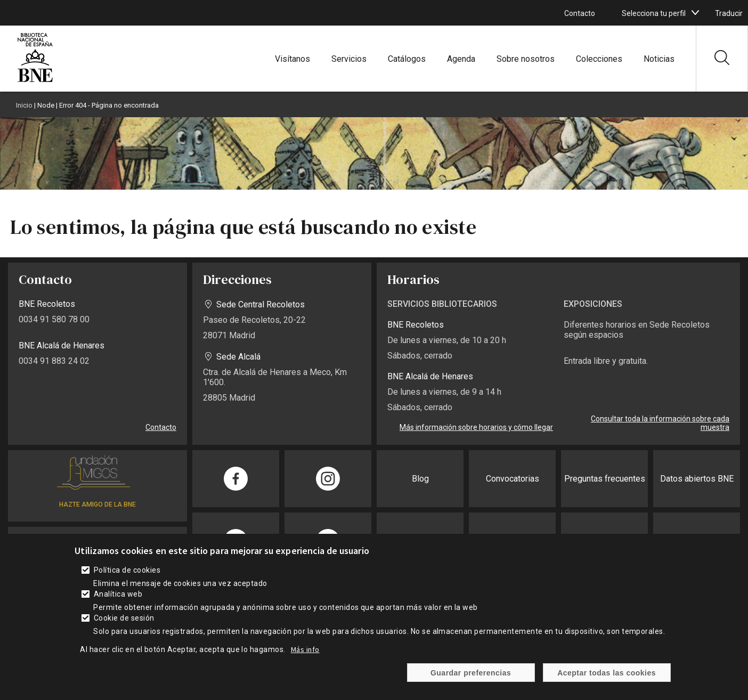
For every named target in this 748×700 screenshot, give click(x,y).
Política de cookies (127, 580)
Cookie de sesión (124, 628)
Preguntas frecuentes (605, 479)
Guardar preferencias (471, 682)
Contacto (580, 13)
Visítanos (292, 59)
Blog (420, 479)
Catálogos (407, 59)
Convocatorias (513, 479)
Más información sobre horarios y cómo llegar (476, 427)
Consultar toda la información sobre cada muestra (660, 423)
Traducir (729, 13)
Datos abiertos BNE (697, 479)
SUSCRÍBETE (97, 543)
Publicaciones (697, 541)
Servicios (349, 59)
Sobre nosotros (526, 59)
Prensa (420, 541)
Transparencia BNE (604, 541)
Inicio (24, 105)
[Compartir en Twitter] (328, 541)
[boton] (695, 13)
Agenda (461, 59)
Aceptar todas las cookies (607, 682)
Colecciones (599, 59)
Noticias (659, 59)
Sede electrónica (513, 541)
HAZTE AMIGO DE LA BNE (97, 504)
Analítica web (118, 604)
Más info (305, 660)
